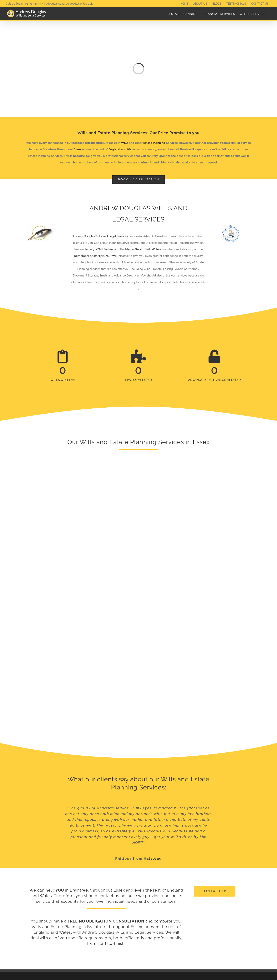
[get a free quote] (215, 891)
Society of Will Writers (99, 249)
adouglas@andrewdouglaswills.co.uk (69, 4)
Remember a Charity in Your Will (96, 256)
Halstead (153, 858)
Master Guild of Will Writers (143, 249)
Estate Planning (154, 143)
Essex (78, 149)
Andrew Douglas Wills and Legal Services (100, 236)
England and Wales (122, 149)
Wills (125, 143)
